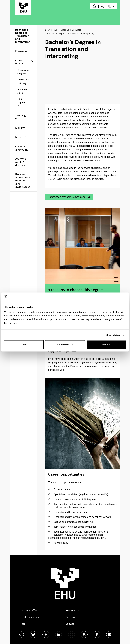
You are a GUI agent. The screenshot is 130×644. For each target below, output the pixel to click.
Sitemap (70, 617)
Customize (65, 345)
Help (23, 624)
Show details (114, 335)
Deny (24, 345)
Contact (70, 624)
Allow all (106, 345)
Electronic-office (29, 610)
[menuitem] (111, 6)
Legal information (30, 617)
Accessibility (72, 610)
